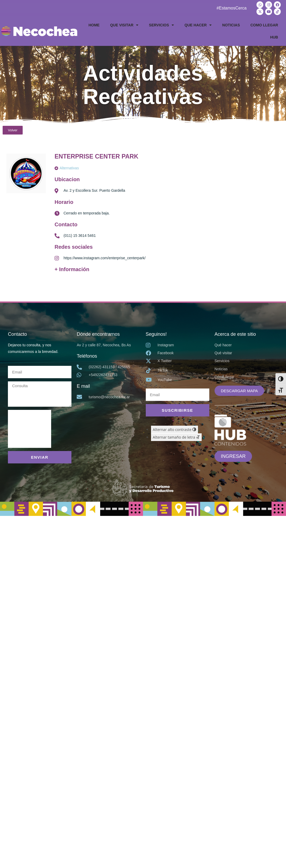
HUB (274, 37)
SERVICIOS (161, 25)
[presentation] (30, 429)
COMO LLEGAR (264, 25)
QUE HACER (198, 25)
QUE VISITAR (124, 25)
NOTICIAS (231, 25)
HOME (94, 25)
